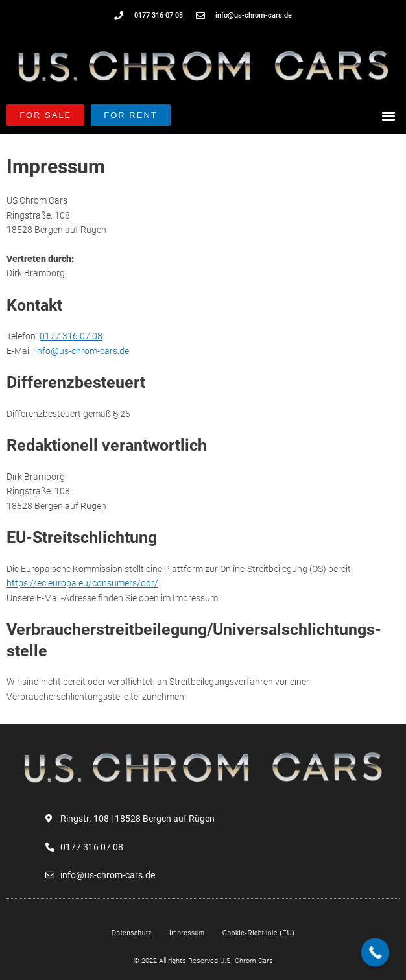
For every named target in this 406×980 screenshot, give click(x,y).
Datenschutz (132, 933)
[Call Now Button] (376, 953)
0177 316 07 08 (71, 336)
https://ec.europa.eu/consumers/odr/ (82, 583)
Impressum (187, 933)
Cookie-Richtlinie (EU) (259, 933)
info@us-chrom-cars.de (82, 351)
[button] (389, 115)
